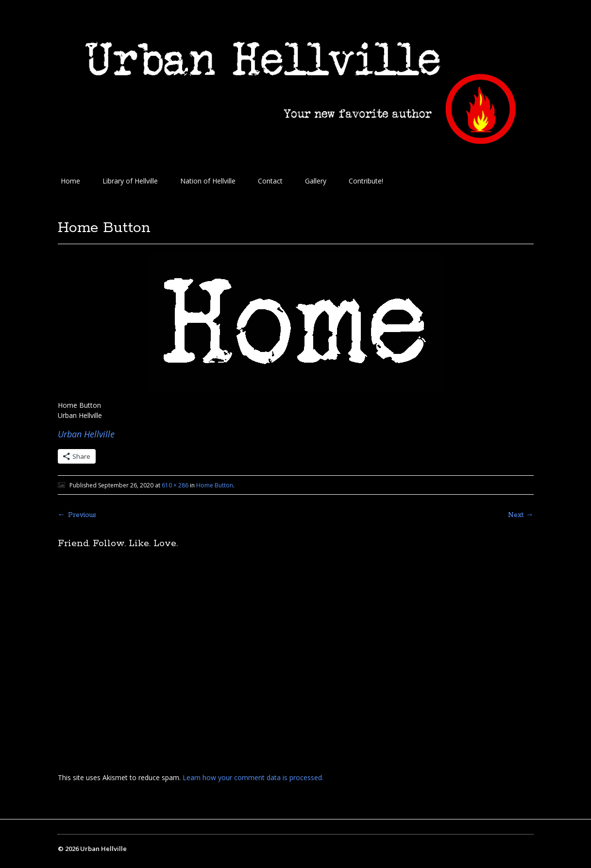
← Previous (77, 515)
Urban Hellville (86, 434)
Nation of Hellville (208, 181)
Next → (521, 515)
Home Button (215, 485)
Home (70, 181)
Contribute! (366, 181)
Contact (270, 181)
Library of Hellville (130, 181)
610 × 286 (175, 485)
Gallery (316, 181)
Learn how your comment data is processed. (253, 777)
